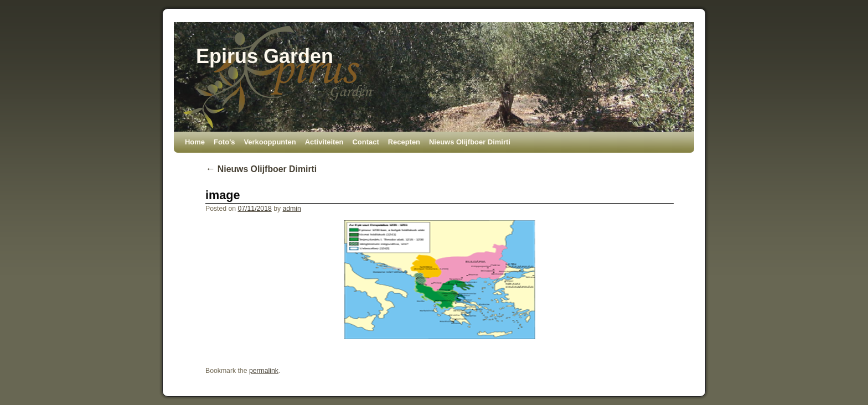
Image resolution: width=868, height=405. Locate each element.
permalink (264, 371)
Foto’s (224, 142)
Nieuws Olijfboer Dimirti (470, 142)
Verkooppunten (270, 142)
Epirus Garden (265, 56)
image (223, 195)
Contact (365, 142)
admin (291, 209)
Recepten (404, 142)
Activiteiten (324, 142)
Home (195, 142)
